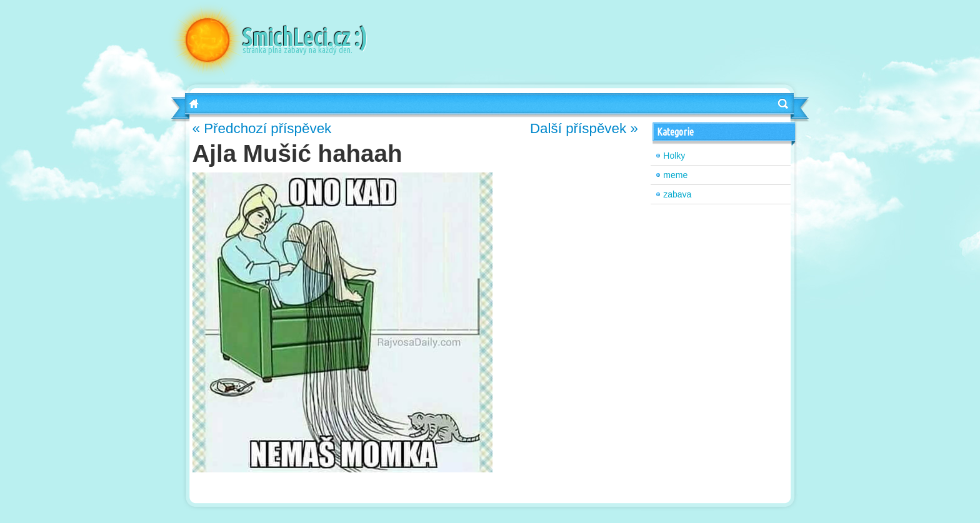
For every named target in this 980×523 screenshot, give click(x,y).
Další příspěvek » (584, 129)
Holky (674, 156)
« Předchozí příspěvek (262, 129)
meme (675, 175)
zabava (677, 194)
